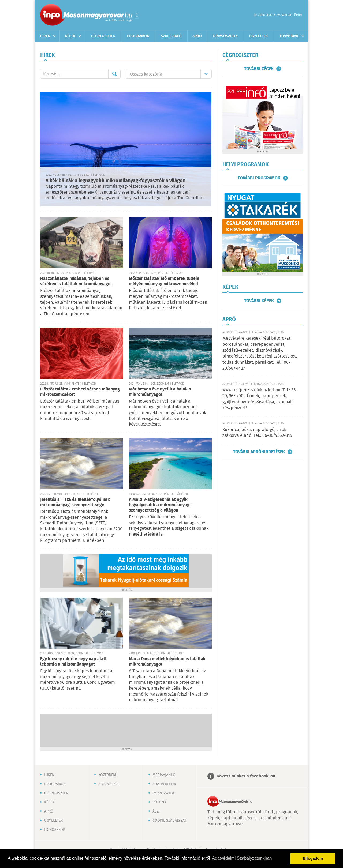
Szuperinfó (171, 36)
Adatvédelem (164, 784)
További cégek (259, 69)
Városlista (137, 15)
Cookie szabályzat (169, 821)
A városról (109, 784)
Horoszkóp (55, 830)
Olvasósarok (225, 36)
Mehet (114, 74)
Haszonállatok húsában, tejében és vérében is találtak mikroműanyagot (76, 281)
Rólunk (159, 802)
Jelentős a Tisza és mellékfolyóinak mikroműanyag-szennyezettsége (75, 502)
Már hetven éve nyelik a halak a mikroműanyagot (160, 392)
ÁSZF (156, 811)
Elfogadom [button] (313, 858)
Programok (138, 36)
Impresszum (163, 793)
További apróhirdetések (259, 452)
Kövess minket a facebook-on (246, 776)
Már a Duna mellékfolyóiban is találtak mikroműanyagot (167, 662)
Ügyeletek (259, 36)
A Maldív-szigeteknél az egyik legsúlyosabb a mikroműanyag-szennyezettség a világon (160, 505)
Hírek (45, 36)
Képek (70, 36)
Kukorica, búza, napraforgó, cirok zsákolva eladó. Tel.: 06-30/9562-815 (257, 433)
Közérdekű (108, 775)
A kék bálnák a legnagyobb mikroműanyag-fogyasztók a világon (115, 181)
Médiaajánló (164, 775)
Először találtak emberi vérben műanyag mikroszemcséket (80, 392)
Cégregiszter (103, 36)
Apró (197, 36)
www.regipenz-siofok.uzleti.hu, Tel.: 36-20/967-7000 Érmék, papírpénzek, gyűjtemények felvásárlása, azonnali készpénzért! (260, 399)
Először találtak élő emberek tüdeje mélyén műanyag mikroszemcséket (164, 281)
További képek (259, 301)
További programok (259, 178)
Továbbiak (289, 36)
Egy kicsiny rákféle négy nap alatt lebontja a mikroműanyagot (73, 662)
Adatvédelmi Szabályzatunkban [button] (242, 858)
